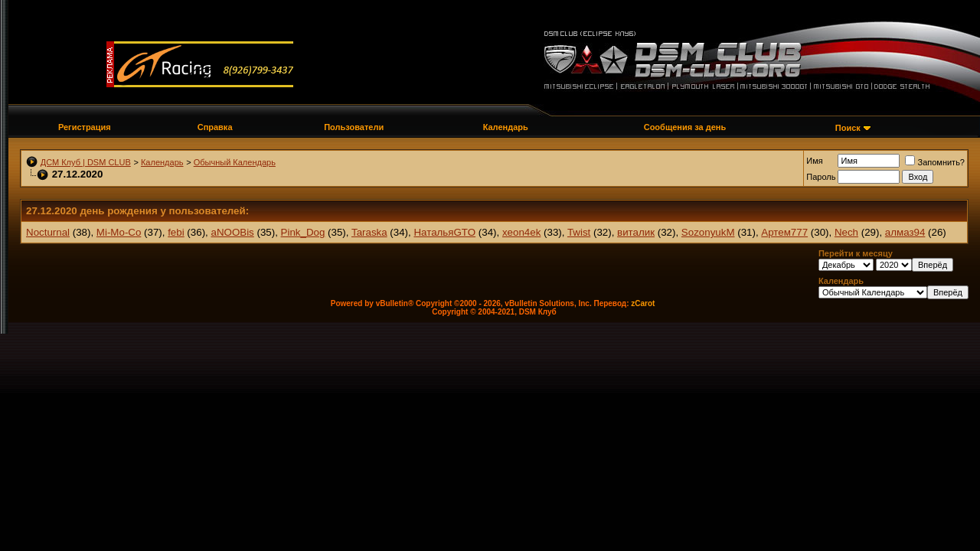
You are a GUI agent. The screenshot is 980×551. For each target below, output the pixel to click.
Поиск (848, 128)
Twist (579, 232)
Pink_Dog (303, 232)
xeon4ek (521, 232)
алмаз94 (905, 232)
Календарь (506, 127)
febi (176, 232)
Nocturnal (48, 232)
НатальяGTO (444, 232)
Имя (814, 161)
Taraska (369, 232)
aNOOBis (232, 232)
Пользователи (354, 127)
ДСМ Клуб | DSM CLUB (86, 162)
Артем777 (784, 232)
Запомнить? (935, 162)
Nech (846, 232)
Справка (215, 127)
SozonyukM (708, 232)
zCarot (643, 303)
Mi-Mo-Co (119, 232)
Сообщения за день (685, 127)
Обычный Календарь (235, 162)
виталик (636, 232)
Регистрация (85, 127)
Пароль (821, 177)
